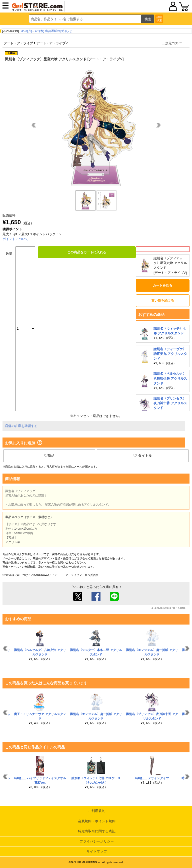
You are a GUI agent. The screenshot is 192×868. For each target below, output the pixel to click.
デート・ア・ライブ (18, 43)
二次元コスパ (172, 43)
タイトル (143, 456)
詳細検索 (159, 19)
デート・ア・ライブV (52, 43)
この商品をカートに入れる (87, 252)
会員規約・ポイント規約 (97, 821)
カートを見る (162, 285)
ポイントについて (15, 239)
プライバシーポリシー (97, 841)
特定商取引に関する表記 (97, 831)
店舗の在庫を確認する (21, 426)
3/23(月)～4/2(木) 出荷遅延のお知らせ (47, 31)
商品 (49, 456)
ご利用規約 (97, 811)
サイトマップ (97, 851)
